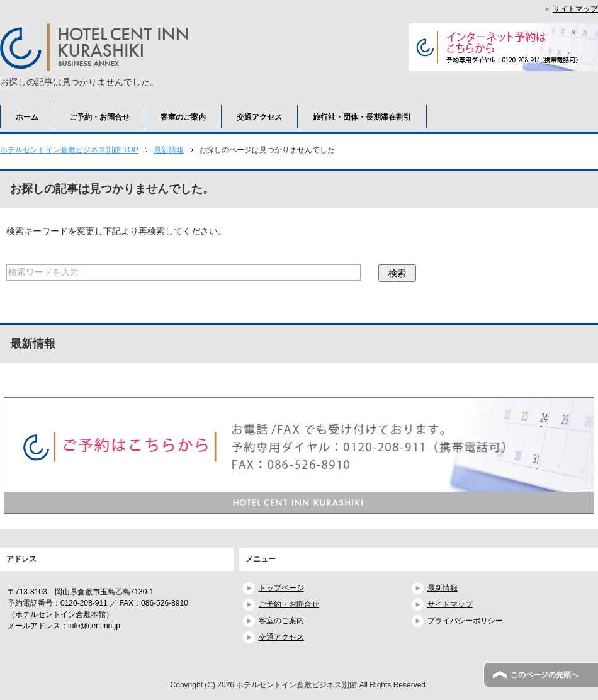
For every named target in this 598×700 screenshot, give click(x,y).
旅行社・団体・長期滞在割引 (362, 117)
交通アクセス (259, 117)
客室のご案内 (183, 117)
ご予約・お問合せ (99, 117)
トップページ (281, 588)
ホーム (27, 117)
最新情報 (443, 588)
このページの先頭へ (544, 675)
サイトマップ (450, 604)
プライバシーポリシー (465, 621)
